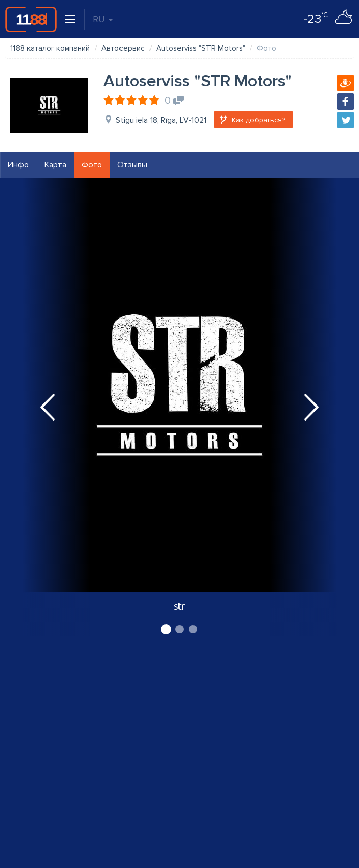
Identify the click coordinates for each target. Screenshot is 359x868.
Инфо (18, 165)
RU (103, 19)
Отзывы (132, 165)
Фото (92, 165)
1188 (31, 19)
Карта (55, 165)
